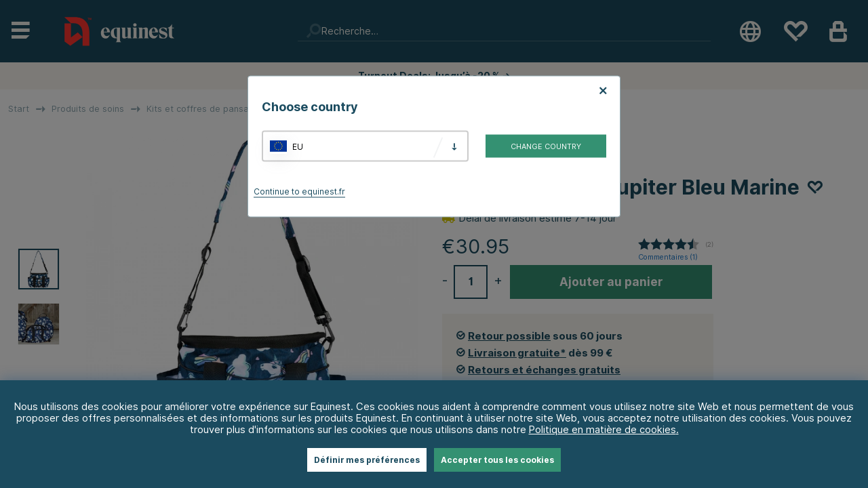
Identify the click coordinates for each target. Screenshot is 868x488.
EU (298, 146)
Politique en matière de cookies (603, 429)
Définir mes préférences (367, 460)
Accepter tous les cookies (497, 460)
